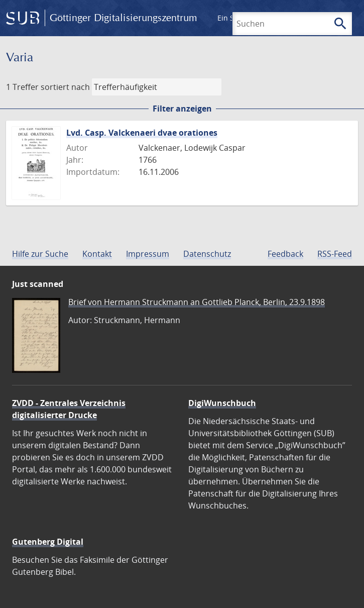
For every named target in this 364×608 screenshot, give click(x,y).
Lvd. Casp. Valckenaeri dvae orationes (142, 133)
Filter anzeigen (182, 109)
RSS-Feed (335, 254)
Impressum (148, 254)
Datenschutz (207, 254)
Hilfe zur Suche (40, 254)
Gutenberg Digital (48, 542)
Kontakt (97, 254)
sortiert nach (65, 87)
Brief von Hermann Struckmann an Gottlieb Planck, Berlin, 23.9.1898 (197, 302)
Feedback (285, 254)
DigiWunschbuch (222, 403)
